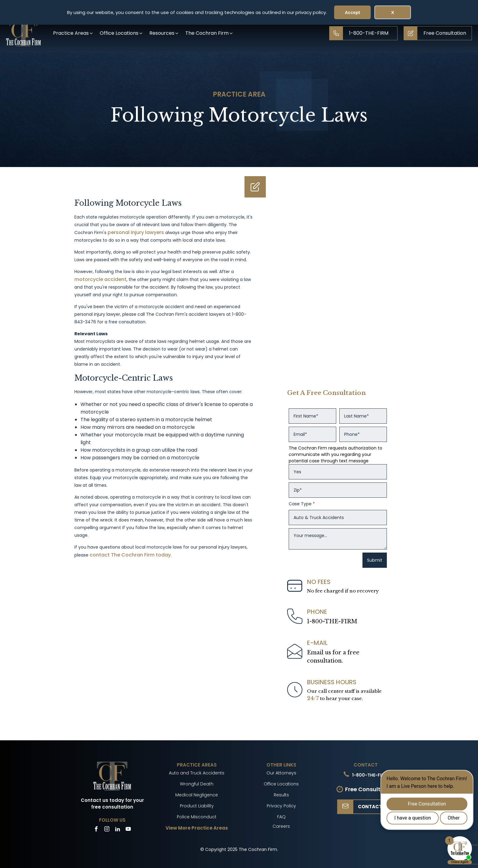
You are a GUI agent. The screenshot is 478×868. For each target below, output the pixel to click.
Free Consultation (370, 789)
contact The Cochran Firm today (130, 555)
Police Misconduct (197, 817)
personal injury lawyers (136, 232)
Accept (352, 12)
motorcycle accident (100, 279)
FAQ (281, 817)
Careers (281, 826)
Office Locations (281, 784)
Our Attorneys (281, 773)
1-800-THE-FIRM (332, 621)
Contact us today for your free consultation (112, 804)
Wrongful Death (197, 784)
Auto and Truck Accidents (197, 773)
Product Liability (197, 806)
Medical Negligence (197, 795)
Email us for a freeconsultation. (333, 657)
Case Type (302, 504)
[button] (73, 33)
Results (281, 795)
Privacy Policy (281, 806)
